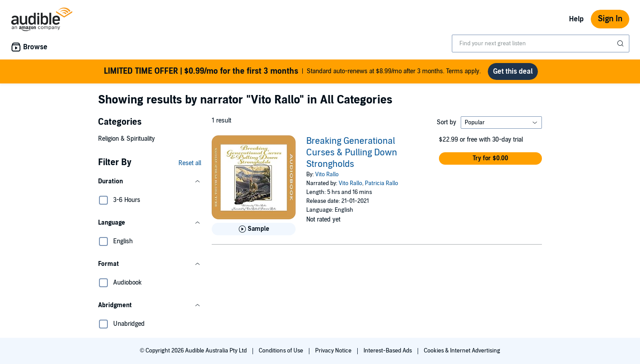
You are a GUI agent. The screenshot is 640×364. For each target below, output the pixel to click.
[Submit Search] (621, 44)
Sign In (610, 19)
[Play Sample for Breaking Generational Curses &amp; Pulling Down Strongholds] (254, 229)
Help (576, 19)
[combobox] (541, 44)
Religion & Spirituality (126, 139)
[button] (150, 182)
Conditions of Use (282, 351)
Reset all (190, 163)
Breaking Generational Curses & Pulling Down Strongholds (352, 153)
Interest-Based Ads (388, 351)
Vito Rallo (327, 174)
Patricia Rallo (381, 183)
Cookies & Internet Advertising (462, 351)
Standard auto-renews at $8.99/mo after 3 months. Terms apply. (292, 71)
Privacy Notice (334, 351)
